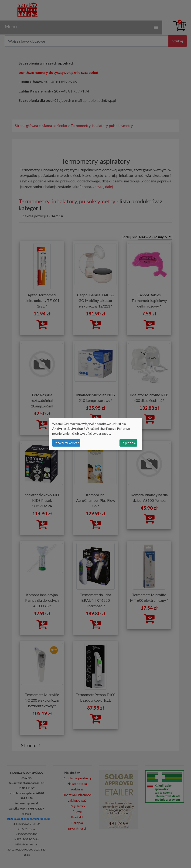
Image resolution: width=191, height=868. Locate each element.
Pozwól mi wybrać (66, 443)
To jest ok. (128, 443)
